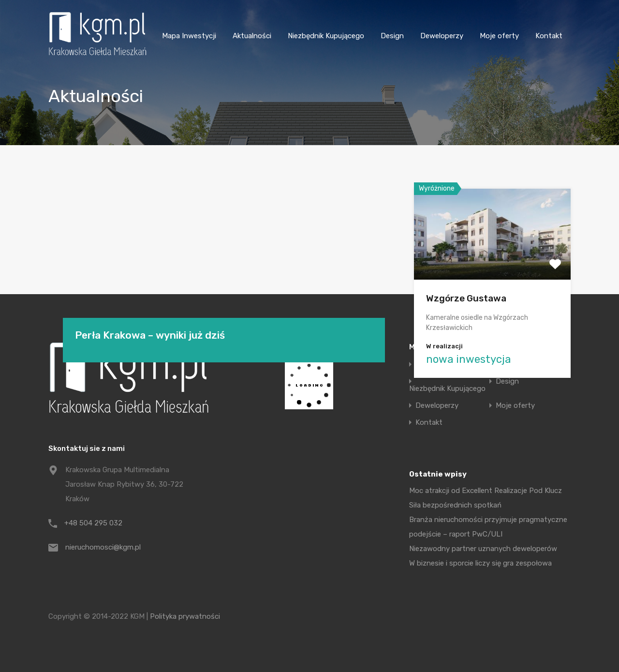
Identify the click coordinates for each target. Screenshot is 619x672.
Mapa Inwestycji (189, 36)
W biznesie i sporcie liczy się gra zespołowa (480, 563)
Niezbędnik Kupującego (326, 36)
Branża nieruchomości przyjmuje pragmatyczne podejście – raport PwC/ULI (488, 527)
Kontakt (549, 36)
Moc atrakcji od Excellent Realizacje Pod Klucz (486, 491)
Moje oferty (499, 36)
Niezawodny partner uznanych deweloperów (483, 549)
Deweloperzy (442, 36)
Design (392, 36)
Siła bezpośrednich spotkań (455, 505)
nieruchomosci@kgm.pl (103, 547)
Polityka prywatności (185, 616)
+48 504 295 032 (93, 523)
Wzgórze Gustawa (466, 298)
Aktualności (252, 36)
